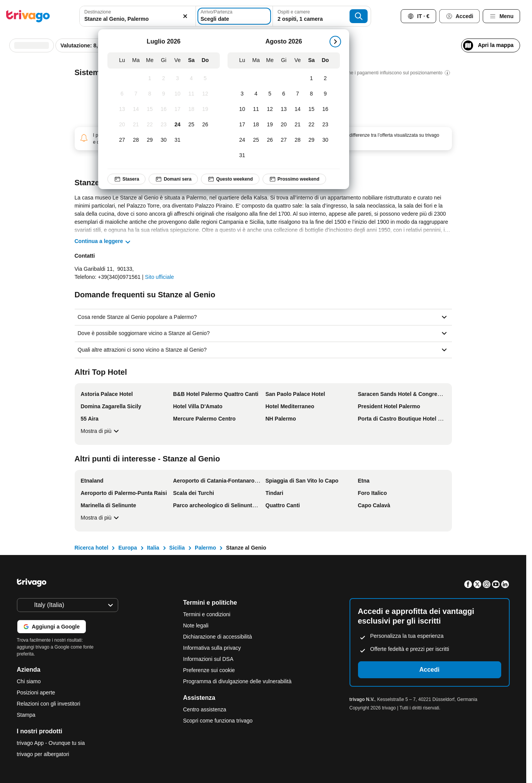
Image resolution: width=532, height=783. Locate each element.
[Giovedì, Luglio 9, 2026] (164, 94)
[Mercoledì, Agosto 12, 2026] (270, 109)
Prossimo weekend (294, 179)
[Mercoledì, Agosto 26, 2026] (270, 140)
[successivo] (335, 42)
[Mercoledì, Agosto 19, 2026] (270, 125)
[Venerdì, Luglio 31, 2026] (177, 140)
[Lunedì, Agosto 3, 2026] (242, 94)
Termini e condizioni (207, 614)
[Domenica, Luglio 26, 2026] (205, 125)
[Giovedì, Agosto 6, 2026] (284, 94)
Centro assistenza (205, 709)
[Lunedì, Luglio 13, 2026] (122, 109)
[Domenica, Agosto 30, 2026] (325, 140)
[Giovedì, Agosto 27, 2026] (284, 140)
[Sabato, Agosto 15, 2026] (311, 109)
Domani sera (174, 179)
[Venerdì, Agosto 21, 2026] (298, 125)
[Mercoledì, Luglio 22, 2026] (150, 125)
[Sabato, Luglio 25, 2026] (191, 125)
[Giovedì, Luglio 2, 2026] (164, 79)
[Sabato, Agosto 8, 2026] (311, 94)
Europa (127, 548)
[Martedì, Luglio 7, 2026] (136, 94)
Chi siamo (29, 681)
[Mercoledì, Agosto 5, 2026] (270, 94)
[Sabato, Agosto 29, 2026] (311, 140)
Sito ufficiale (160, 277)
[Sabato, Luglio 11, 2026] (191, 94)
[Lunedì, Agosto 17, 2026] (242, 125)
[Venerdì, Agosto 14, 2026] (298, 109)
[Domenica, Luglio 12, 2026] (205, 94)
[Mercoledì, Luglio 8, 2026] (150, 94)
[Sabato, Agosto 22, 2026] (311, 125)
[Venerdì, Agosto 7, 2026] (298, 94)
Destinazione (98, 12)
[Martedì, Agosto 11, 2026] (256, 109)
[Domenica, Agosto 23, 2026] (325, 125)
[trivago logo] (28, 16)
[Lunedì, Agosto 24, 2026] (242, 140)
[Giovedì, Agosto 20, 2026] (284, 125)
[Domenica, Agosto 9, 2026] (325, 94)
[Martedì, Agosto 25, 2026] (256, 140)
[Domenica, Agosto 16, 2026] (325, 109)
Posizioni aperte (36, 692)
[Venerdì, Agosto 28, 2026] (298, 140)
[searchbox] (137, 19)
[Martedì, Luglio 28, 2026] (136, 140)
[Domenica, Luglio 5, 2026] (205, 79)
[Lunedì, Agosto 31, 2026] (242, 156)
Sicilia (177, 548)
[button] (137, 16)
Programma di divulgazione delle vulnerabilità (238, 681)
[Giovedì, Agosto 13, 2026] (284, 109)
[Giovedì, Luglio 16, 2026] (164, 109)
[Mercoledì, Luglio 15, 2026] (150, 109)
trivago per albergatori (43, 754)
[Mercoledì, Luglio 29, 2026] (150, 140)
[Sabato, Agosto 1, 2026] (311, 79)
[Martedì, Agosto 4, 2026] (256, 94)
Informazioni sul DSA (208, 659)
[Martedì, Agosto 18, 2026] (256, 125)
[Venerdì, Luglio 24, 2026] (177, 125)
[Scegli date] (234, 16)
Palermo (205, 548)
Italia (153, 548)
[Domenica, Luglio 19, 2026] (205, 109)
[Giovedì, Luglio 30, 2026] (164, 140)
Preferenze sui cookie (210, 670)
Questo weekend (230, 179)
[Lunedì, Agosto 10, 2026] (242, 109)
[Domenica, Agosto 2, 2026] (325, 79)
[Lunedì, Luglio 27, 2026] (122, 140)
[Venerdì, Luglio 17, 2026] (177, 109)
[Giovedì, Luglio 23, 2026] (164, 125)
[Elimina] (186, 16)
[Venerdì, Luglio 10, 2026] (177, 94)
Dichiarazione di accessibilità (218, 637)
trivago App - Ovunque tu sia (51, 743)
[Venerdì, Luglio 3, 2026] (177, 79)
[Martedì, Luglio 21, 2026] (136, 125)
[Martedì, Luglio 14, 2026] (136, 109)
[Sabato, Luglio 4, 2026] (191, 79)
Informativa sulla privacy (212, 648)
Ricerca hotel (92, 548)
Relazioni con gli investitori (49, 704)
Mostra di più (101, 431)
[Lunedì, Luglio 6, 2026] (122, 94)
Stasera (126, 179)
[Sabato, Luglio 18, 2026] (191, 109)
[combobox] (137, 16)
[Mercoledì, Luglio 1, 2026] (150, 79)
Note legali (196, 625)
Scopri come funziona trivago (218, 721)
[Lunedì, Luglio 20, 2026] (122, 125)
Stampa (26, 715)
